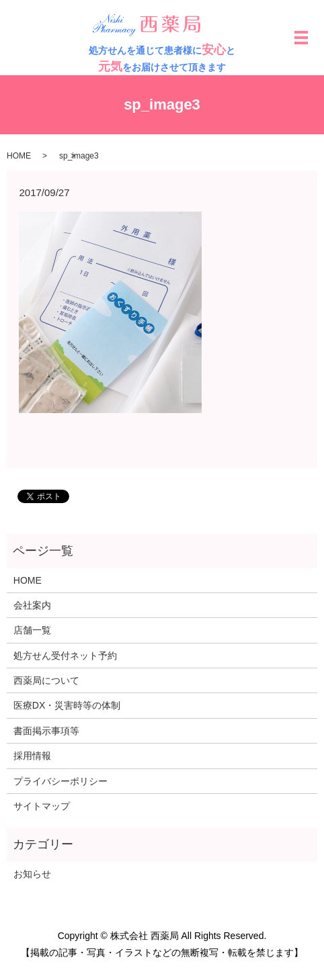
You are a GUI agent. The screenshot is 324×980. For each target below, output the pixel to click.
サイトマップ (42, 806)
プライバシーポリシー (60, 781)
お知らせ (32, 874)
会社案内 (32, 605)
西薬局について (46, 680)
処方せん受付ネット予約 (65, 656)
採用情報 (32, 756)
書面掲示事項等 (46, 731)
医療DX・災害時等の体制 (67, 705)
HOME (19, 156)
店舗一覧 (32, 630)
